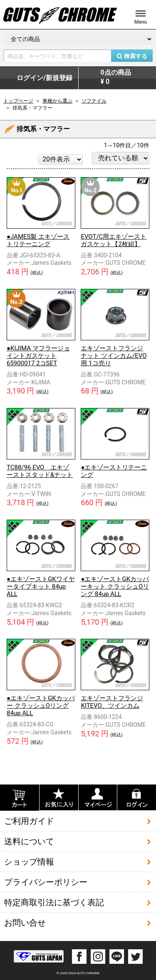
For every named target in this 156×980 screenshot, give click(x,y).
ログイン (45, 78)
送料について (29, 841)
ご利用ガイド (29, 821)
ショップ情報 (29, 862)
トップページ (18, 101)
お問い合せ (25, 923)
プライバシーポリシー (46, 882)
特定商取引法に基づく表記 (54, 902)
